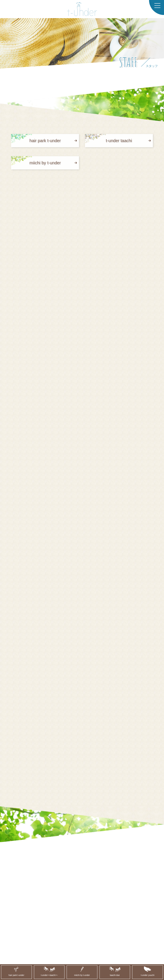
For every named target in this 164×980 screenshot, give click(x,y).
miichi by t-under (45, 166)
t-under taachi (119, 145)
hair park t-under (45, 145)
